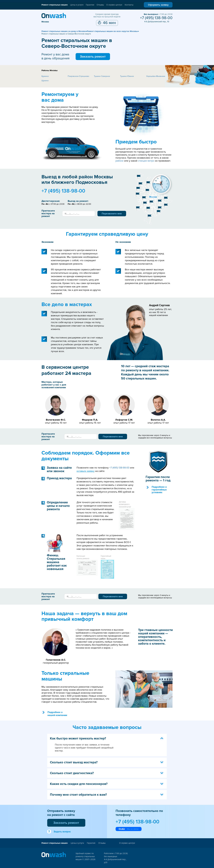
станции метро (146, 161)
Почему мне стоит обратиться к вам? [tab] (107, 795)
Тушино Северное (102, 76)
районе (119, 161)
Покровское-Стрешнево (78, 76)
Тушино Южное (127, 76)
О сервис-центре (114, 5)
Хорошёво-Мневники (156, 76)
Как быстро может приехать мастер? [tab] (107, 738)
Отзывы (100, 5)
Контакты (129, 5)
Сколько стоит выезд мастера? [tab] (107, 762)
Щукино (45, 81)
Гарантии (90, 5)
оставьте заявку (86, 471)
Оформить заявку (158, 5)
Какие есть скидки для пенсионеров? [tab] (107, 784)
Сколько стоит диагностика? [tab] (107, 773)
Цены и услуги (77, 5)
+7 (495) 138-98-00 (156, 18)
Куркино (45, 76)
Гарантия (91, 843)
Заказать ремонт (93, 57)
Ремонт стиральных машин (55, 5)
